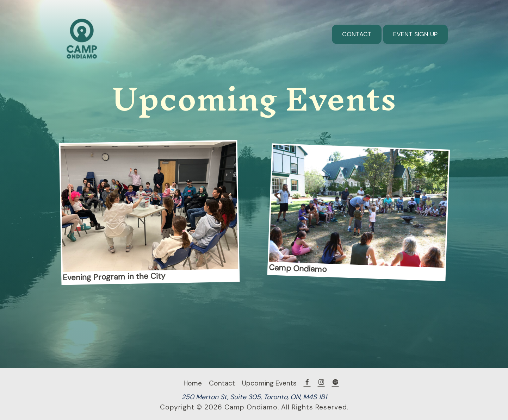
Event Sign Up (415, 34)
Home (193, 383)
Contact (357, 34)
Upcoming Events (269, 383)
